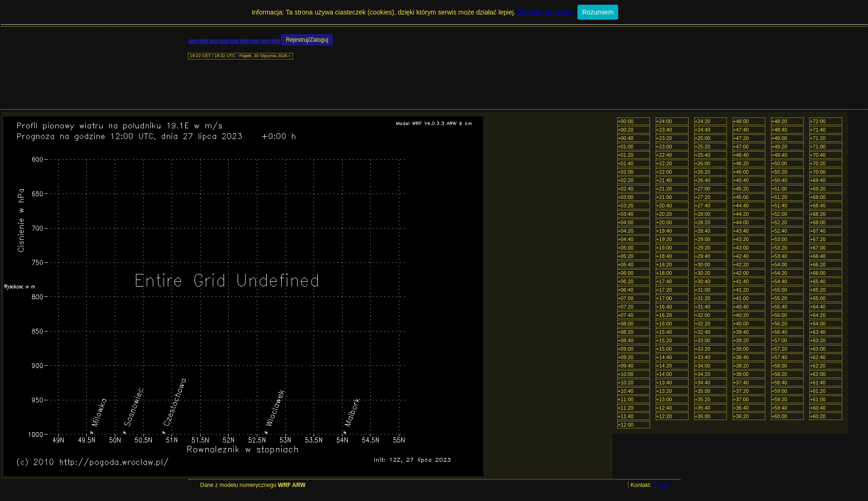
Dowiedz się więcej (545, 12)
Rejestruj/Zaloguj (307, 40)
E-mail (661, 485)
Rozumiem (598, 12)
